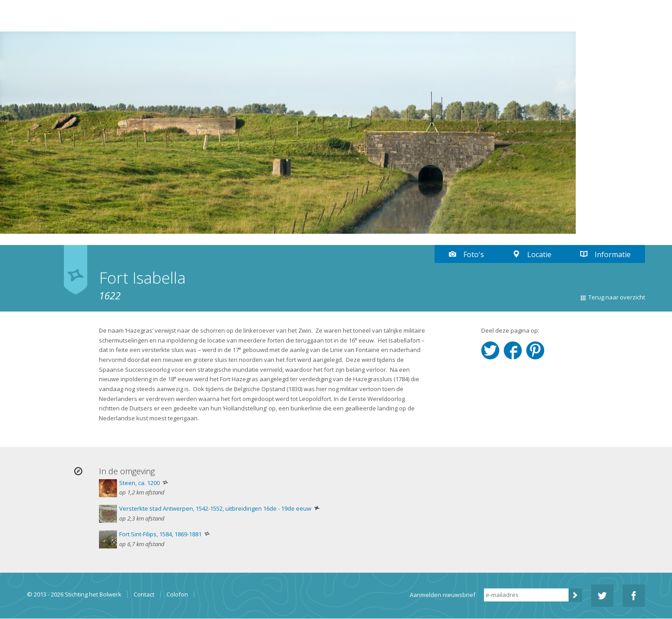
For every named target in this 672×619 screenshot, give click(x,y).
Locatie (539, 254)
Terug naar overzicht (617, 297)
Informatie (613, 254)
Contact (144, 595)
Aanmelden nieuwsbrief (443, 595)
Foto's (474, 254)
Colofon (177, 595)
